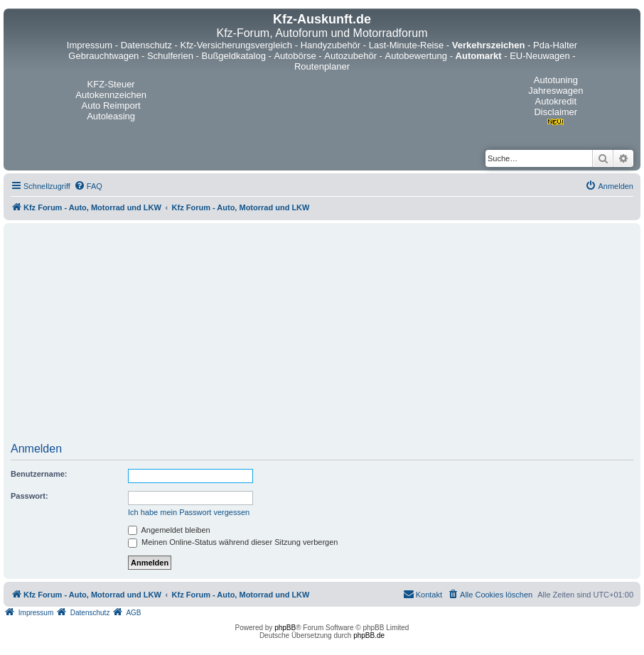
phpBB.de (369, 635)
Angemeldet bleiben (169, 530)
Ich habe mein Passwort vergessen (189, 512)
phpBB (285, 628)
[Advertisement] (322, 337)
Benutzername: (39, 474)
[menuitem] (88, 186)
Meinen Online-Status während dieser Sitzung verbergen (233, 542)
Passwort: (29, 496)
